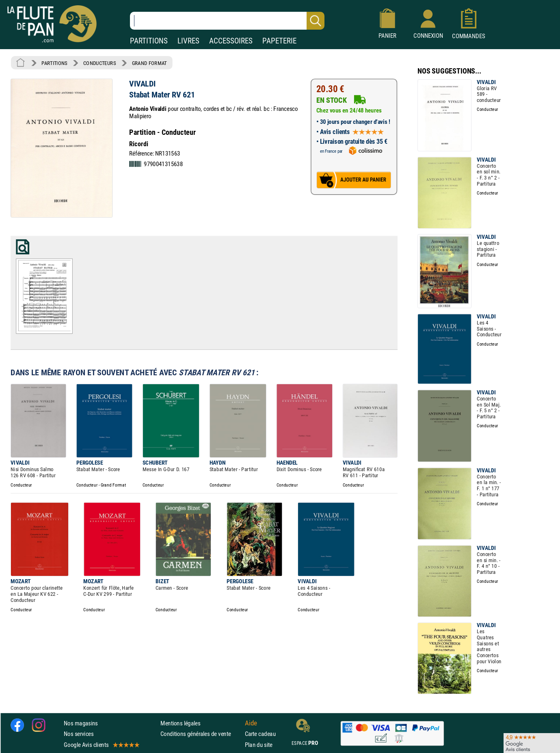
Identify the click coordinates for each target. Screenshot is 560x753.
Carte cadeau (260, 734)
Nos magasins (81, 723)
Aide (251, 723)
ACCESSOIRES (231, 41)
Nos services (79, 734)
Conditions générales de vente (201, 734)
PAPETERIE (279, 41)
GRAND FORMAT (149, 63)
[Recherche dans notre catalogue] (227, 21)
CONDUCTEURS (99, 63)
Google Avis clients (101, 744)
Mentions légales (180, 723)
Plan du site (259, 744)
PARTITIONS (149, 41)
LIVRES (188, 41)
